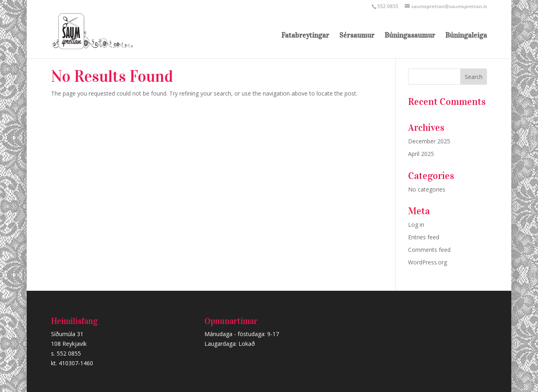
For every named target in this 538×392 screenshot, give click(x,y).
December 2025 (429, 141)
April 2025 (421, 154)
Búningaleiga (466, 36)
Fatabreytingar (305, 36)
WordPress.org (427, 262)
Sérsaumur (357, 36)
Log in (416, 225)
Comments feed (429, 250)
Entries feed (424, 237)
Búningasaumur (410, 36)
